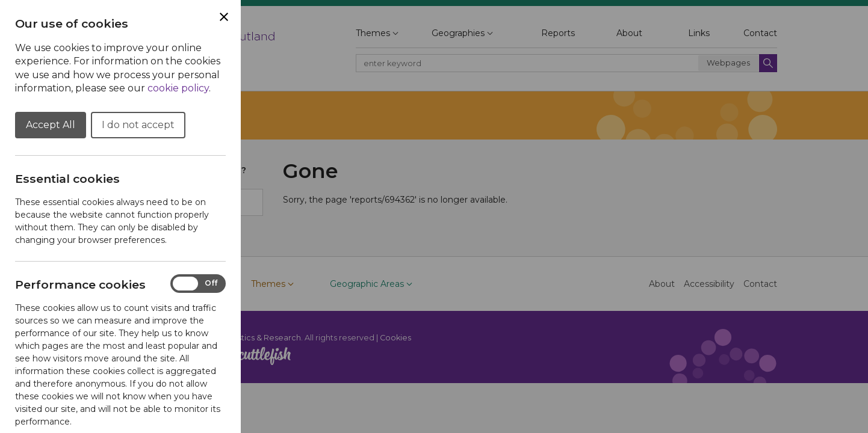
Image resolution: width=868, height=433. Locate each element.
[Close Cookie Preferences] (224, 17)
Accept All (51, 125)
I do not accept (138, 125)
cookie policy (178, 88)
